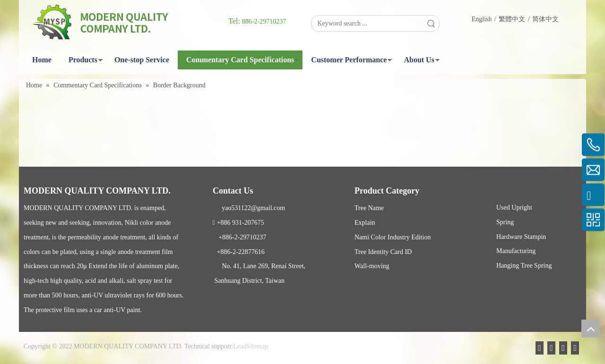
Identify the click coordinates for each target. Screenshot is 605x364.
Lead (240, 346)
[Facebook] (551, 347)
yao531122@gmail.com (249, 208)
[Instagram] (577, 347)
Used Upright (514, 207)
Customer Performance (349, 60)
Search (431, 23)
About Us (419, 60)
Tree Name (369, 208)
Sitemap (257, 346)
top (590, 329)
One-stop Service (142, 60)
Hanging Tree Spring (524, 266)
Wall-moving (372, 266)
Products (83, 60)
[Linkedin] (559, 347)
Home (42, 60)
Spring (505, 222)
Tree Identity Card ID (383, 252)
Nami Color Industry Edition (393, 237)
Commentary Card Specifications (240, 60)
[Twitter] (568, 347)
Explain (365, 223)
